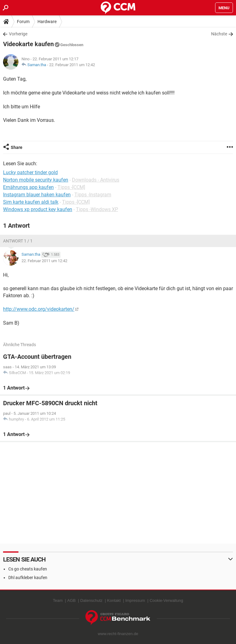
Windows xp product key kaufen (38, 209)
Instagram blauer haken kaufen (37, 195)
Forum (23, 22)
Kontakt (114, 600)
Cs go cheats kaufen (28, 569)
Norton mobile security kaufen (36, 180)
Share (17, 147)
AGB (71, 600)
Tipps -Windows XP (97, 209)
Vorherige (18, 34)
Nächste (219, 34)
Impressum (135, 600)
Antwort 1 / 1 (18, 241)
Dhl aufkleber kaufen (28, 578)
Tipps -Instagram (93, 195)
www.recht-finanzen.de (118, 634)
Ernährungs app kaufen (28, 187)
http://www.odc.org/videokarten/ (39, 309)
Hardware (47, 22)
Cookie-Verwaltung (166, 600)
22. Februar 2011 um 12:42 (72, 65)
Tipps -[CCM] (71, 187)
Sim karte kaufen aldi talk (31, 202)
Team (58, 600)
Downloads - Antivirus (96, 180)
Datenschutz (91, 600)
